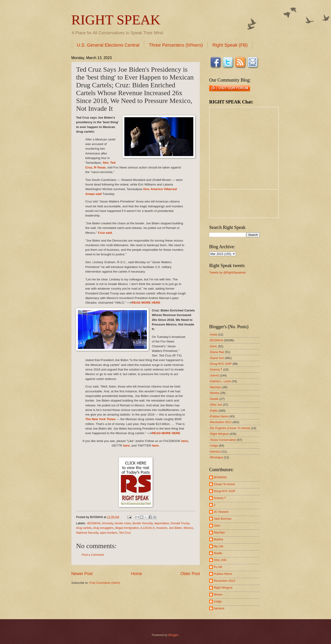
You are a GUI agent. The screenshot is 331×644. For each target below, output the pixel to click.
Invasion (162, 528)
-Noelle (214, 399)
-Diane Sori (217, 358)
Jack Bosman (223, 519)
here (185, 441)
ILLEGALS (148, 528)
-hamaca (215, 452)
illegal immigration (127, 528)
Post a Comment (93, 555)
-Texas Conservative (223, 440)
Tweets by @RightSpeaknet (227, 272)
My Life (219, 546)
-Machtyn (215, 387)
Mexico (188, 528)
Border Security (143, 523)
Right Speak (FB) (230, 45)
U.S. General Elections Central (108, 45)
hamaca (219, 608)
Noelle (218, 553)
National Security (87, 533)
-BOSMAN (93, 523)
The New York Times (101, 419)
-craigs (214, 446)
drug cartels (84, 528)
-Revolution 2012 (220, 422)
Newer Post (82, 574)
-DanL (213, 346)
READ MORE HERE (146, 303)
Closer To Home (224, 484)
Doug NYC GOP (225, 491)
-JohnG (214, 375)
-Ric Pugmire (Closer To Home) (230, 428)
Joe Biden (175, 528)
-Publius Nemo (219, 416)
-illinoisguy (216, 457)
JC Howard (221, 512)
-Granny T (216, 369)
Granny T (220, 498)
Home (137, 574)
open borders (109, 533)
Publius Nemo (223, 574)
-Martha (214, 393)
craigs (218, 601)
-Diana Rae (217, 352)
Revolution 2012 (224, 581)
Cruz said (105, 233)
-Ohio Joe (216, 405)
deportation (162, 523)
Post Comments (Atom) (105, 583)
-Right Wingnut (219, 434)
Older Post (190, 574)
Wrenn (218, 594)
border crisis (123, 523)
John (217, 526)
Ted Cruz (125, 533)
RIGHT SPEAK (116, 20)
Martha (218, 539)
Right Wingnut (223, 588)
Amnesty (107, 523)
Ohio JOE (220, 560)
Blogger (173, 635)
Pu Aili (218, 567)
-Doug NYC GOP (220, 364)
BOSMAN (220, 477)
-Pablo (213, 411)
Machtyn (219, 532)
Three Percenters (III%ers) (176, 45)
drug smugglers (103, 528)
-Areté (213, 335)
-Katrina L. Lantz (220, 381)
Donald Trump (180, 523)
